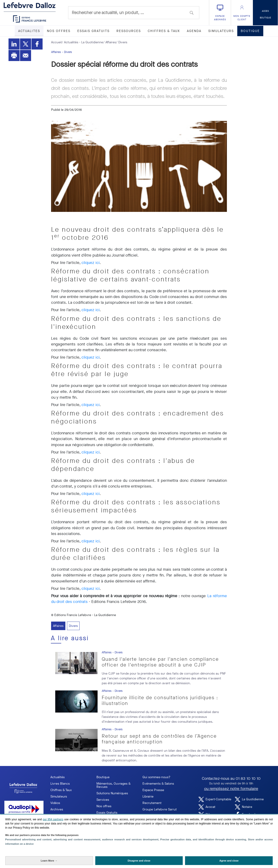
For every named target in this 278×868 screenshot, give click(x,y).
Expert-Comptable (215, 799)
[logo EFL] (24, 788)
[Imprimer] (14, 56)
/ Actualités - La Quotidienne (82, 42)
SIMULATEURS (221, 31)
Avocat (207, 807)
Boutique (103, 777)
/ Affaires (110, 42)
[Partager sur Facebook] (37, 44)
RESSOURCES (129, 31)
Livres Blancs (60, 784)
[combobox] (134, 13)
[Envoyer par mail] (26, 56)
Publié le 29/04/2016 (67, 110)
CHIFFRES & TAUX (164, 31)
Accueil (56, 42)
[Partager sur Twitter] (26, 44)
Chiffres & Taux (61, 790)
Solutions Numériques (112, 793)
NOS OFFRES (59, 31)
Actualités (58, 777)
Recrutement (152, 803)
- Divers (67, 52)
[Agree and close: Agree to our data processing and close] (229, 861)
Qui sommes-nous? (156, 777)
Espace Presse (153, 790)
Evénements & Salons (158, 784)
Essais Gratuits (107, 813)
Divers (73, 626)
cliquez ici (91, 263)
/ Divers (122, 42)
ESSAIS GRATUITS (93, 31)
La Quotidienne (249, 799)
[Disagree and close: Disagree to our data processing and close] (139, 861)
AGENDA (194, 31)
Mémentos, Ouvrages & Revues (113, 785)
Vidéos (55, 803)
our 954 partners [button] (53, 819)
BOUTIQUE (250, 31)
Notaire (243, 807)
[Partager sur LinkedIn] (14, 44)
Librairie (148, 796)
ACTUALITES (29, 31)
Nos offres (104, 806)
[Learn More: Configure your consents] (49, 861)
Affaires (56, 52)
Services (103, 800)
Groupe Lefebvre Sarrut (160, 809)
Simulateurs (59, 796)
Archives (57, 809)
